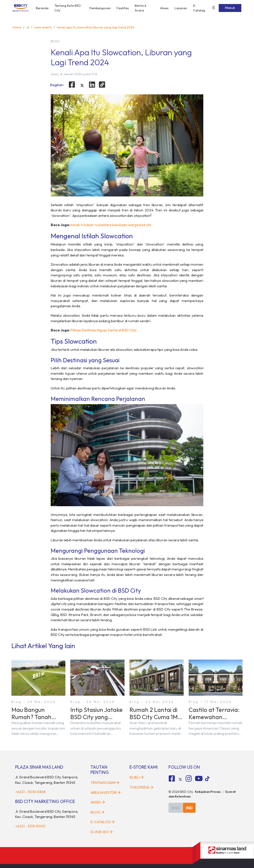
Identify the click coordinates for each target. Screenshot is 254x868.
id (28, 27)
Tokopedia (142, 787)
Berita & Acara (141, 8)
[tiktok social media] (180, 779)
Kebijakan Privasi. (208, 792)
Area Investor (106, 793)
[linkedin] (92, 85)
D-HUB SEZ (102, 832)
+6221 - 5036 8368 (30, 792)
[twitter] (82, 85)
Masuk (230, 8)
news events (43, 27)
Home (17, 27)
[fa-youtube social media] (199, 779)
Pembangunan (100, 8)
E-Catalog (199, 8)
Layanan (181, 8)
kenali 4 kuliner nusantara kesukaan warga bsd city (111, 225)
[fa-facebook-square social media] (172, 779)
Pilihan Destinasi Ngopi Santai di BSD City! (104, 330)
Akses (164, 8)
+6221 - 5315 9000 (30, 826)
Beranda (42, 8)
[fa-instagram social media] (189, 779)
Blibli (137, 777)
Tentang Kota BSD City (68, 8)
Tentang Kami (105, 783)
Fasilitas (123, 8)
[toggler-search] (213, 8)
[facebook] (72, 85)
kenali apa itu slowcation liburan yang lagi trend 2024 (96, 27)
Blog (98, 812)
